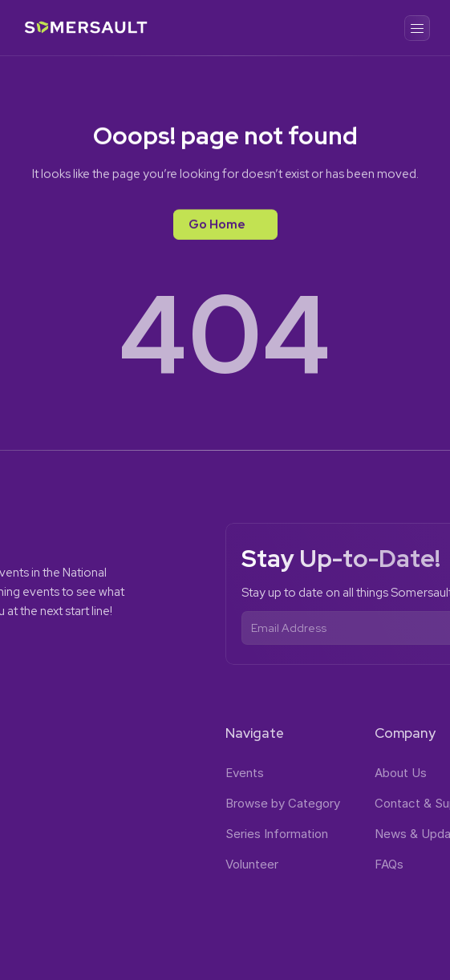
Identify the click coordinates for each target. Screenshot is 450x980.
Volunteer (252, 864)
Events (245, 773)
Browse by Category (283, 803)
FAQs (389, 864)
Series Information (277, 834)
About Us (401, 773)
